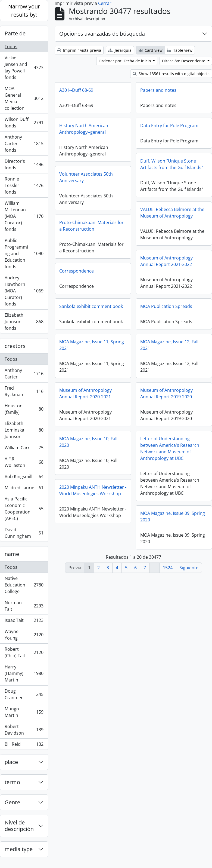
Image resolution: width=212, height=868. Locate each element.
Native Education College (24, 585)
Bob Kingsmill (24, 478)
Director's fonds (24, 164)
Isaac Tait (24, 621)
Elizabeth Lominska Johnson (24, 430)
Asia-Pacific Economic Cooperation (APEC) (24, 509)
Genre (12, 802)
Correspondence (77, 271)
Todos (11, 47)
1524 (168, 568)
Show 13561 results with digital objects (171, 74)
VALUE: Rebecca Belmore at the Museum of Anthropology (172, 213)
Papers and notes (158, 90)
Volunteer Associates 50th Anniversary (86, 177)
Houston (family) (24, 409)
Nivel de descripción (19, 826)
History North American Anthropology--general (84, 129)
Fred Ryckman (24, 391)
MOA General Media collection (24, 98)
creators (15, 346)
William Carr (24, 449)
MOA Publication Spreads (166, 306)
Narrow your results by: (24, 10)
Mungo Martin (24, 712)
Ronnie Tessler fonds (24, 185)
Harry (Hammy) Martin (24, 673)
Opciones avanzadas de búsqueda (102, 34)
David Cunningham (24, 533)
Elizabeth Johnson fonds (24, 322)
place (11, 762)
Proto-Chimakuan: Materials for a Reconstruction (91, 226)
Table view (180, 50)
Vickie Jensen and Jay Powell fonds (24, 68)
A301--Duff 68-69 (76, 90)
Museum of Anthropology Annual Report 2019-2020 (166, 393)
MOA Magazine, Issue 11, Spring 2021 (92, 345)
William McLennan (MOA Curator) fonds (24, 216)
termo (12, 782)
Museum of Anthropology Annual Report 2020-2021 (85, 393)
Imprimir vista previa (79, 50)
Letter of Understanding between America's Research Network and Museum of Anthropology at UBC (170, 448)
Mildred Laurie (24, 489)
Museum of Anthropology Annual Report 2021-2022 (166, 261)
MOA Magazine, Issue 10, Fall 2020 (88, 442)
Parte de (15, 33)
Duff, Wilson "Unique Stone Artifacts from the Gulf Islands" (172, 164)
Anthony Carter (24, 374)
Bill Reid (24, 745)
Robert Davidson (24, 730)
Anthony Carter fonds (24, 143)
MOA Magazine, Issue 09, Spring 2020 (173, 516)
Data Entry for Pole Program (169, 126)
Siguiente (189, 568)
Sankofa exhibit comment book (91, 306)
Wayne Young (24, 635)
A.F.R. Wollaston (24, 462)
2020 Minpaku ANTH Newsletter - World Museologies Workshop (93, 490)
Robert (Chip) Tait (24, 652)
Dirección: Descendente (184, 61)
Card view (151, 50)
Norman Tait (24, 606)
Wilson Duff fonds (24, 123)
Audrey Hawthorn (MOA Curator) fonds (24, 291)
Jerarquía (120, 50)
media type (19, 849)
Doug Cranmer (24, 694)
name (12, 554)
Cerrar (105, 3)
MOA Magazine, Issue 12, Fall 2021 (169, 345)
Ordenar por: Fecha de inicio (125, 61)
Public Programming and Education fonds (24, 253)
